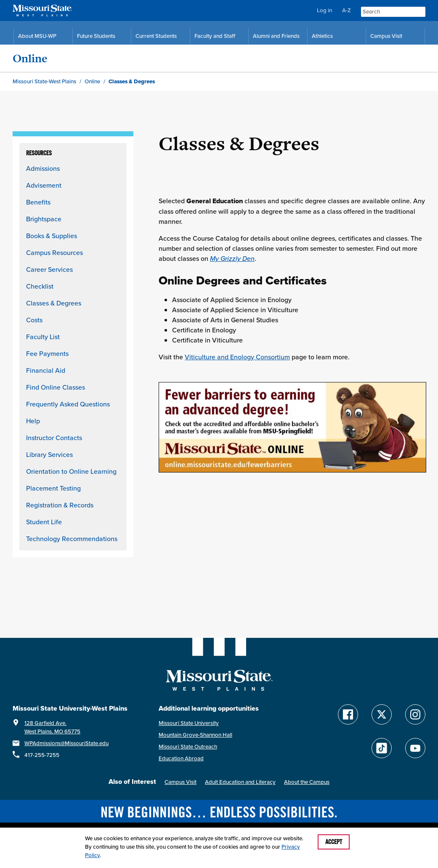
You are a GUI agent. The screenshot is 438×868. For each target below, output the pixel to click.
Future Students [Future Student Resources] (96, 36)
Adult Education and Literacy (240, 782)
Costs (34, 320)
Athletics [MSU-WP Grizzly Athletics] (322, 36)
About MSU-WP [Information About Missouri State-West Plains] (37, 36)
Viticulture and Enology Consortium (237, 357)
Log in (324, 10)
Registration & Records (60, 505)
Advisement (44, 185)
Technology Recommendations (72, 539)
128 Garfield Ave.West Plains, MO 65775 (52, 727)
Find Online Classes (56, 387)
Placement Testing (53, 488)
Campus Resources (54, 252)
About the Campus (307, 782)
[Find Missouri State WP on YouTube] (415, 748)
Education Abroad (181, 758)
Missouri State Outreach (188, 747)
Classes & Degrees (54, 303)
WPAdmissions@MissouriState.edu (66, 743)
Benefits (38, 202)
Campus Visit (181, 782)
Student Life (44, 522)
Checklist (40, 286)
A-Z (346, 10)
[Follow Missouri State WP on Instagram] (415, 714)
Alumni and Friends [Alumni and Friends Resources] (276, 36)
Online (30, 58)
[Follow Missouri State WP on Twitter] (382, 714)
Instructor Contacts (54, 438)
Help (33, 421)
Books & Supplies (52, 236)
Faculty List (43, 337)
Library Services (49, 454)
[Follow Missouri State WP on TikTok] (382, 748)
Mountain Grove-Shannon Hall (195, 735)
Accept (334, 842)
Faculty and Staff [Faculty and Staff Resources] (215, 36)
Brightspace (44, 219)
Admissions (43, 168)
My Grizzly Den (232, 258)
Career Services (49, 269)
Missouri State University (189, 723)
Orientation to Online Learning (71, 471)
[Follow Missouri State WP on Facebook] (348, 714)
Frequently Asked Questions (68, 404)
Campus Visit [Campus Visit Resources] (386, 36)
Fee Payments (47, 353)
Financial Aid (46, 370)
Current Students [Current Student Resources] (156, 36)
